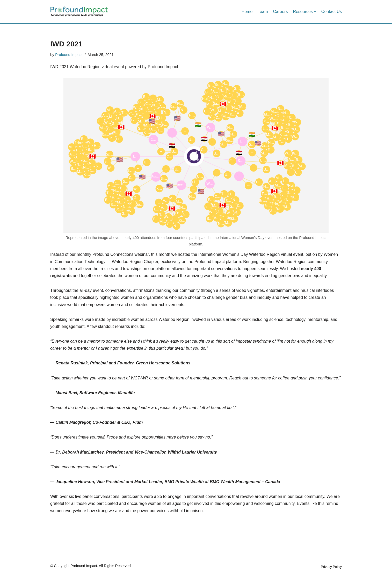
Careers (280, 12)
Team (263, 12)
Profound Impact (69, 55)
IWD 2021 (66, 44)
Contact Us (332, 12)
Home (247, 12)
